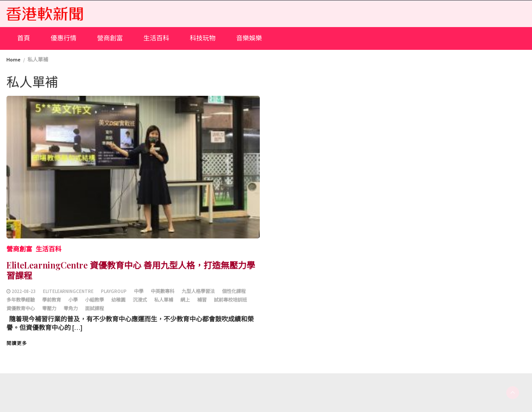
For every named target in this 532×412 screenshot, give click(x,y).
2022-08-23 (24, 291)
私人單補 (164, 300)
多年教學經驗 (21, 300)
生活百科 (156, 38)
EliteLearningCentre (68, 291)
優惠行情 (64, 38)
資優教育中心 (21, 308)
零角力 (71, 308)
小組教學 (94, 300)
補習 (202, 300)
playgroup (114, 291)
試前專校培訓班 (230, 300)
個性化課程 (234, 291)
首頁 (24, 38)
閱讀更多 (17, 343)
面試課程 (94, 308)
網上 (185, 300)
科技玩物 (203, 38)
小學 (73, 300)
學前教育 (52, 300)
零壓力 (49, 308)
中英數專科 (163, 291)
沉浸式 (140, 300)
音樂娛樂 (249, 38)
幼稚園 (118, 300)
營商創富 (110, 38)
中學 (139, 291)
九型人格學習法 (198, 291)
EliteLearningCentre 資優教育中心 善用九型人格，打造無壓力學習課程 (131, 270)
